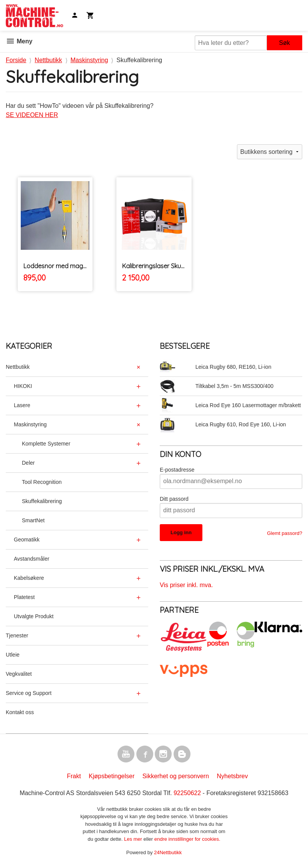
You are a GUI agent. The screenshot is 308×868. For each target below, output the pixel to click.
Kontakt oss (20, 712)
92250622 (187, 793)
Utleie (13, 655)
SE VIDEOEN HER (32, 115)
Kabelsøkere (29, 578)
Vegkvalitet (19, 674)
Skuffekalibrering (42, 501)
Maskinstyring (30, 424)
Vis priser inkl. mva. (186, 585)
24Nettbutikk (168, 852)
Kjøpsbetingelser (112, 776)
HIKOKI (23, 386)
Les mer (134, 839)
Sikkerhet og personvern (176, 776)
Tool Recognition (42, 482)
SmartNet (33, 520)
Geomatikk (27, 540)
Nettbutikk (18, 367)
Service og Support (29, 693)
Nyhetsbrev (233, 776)
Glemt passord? (285, 533)
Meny (19, 41)
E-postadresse (177, 470)
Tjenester (17, 635)
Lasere (22, 405)
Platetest (24, 597)
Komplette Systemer (46, 444)
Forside (16, 60)
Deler (28, 463)
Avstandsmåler (31, 559)
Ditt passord (174, 499)
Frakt (74, 776)
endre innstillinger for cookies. (187, 839)
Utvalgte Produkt (34, 616)
